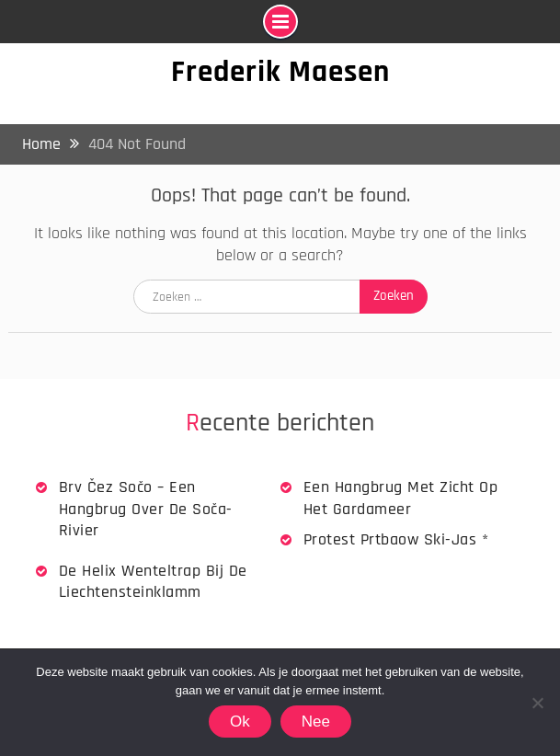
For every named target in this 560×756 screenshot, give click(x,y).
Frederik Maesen (280, 72)
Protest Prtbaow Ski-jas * (396, 539)
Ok (240, 722)
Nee (316, 722)
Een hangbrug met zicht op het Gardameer (401, 498)
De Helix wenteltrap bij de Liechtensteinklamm (153, 581)
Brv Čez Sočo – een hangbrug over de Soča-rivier (146, 509)
